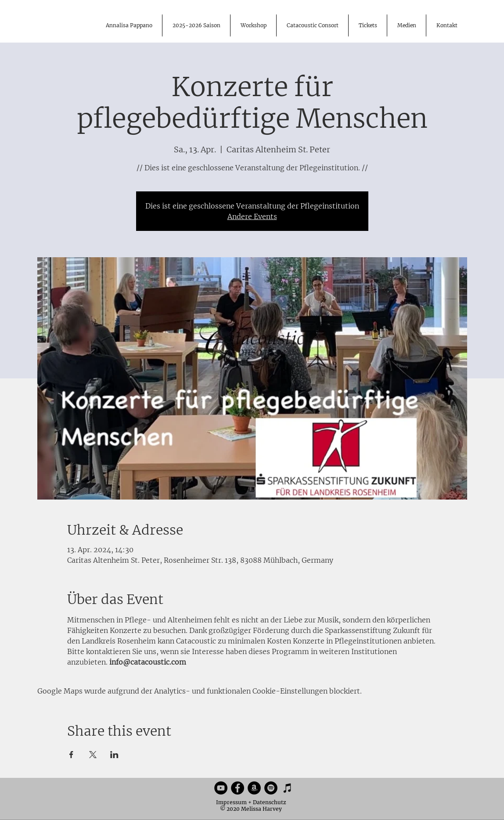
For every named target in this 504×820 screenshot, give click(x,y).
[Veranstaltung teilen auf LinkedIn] (114, 755)
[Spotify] (271, 788)
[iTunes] (288, 788)
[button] (406, 25)
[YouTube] (221, 788)
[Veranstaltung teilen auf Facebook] (71, 755)
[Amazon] (254, 788)
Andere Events (252, 216)
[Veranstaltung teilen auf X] (93, 755)
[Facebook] (238, 788)
